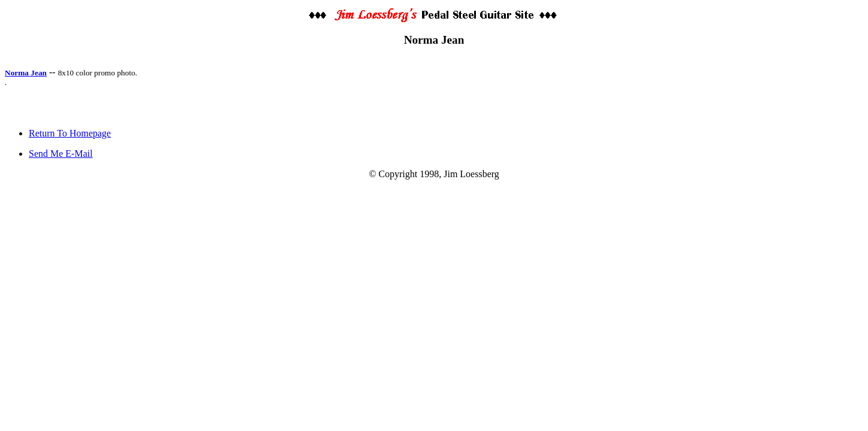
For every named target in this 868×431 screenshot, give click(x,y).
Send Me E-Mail (61, 154)
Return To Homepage (70, 133)
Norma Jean (26, 73)
